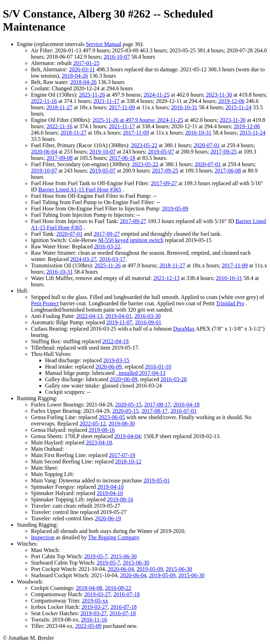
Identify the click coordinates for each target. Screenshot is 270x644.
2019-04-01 (119, 316)
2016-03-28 (174, 379)
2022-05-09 (88, 626)
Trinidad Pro (230, 303)
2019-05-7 (96, 556)
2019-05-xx (95, 601)
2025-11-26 (92, 95)
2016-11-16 (94, 620)
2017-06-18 (122, 158)
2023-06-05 (112, 417)
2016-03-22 (107, 246)
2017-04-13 (152, 373)
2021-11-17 (107, 101)
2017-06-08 (228, 171)
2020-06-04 (44, 152)
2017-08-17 (157, 405)
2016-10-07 (117, 57)
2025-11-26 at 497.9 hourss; (125, 120)
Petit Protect (45, 303)
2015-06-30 (124, 556)
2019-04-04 (127, 436)
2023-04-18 (99, 443)
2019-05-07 (161, 152)
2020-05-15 (128, 405)
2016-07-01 (184, 411)
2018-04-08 (89, 588)
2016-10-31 (184, 107)
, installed (128, 373)
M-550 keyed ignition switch (131, 240)
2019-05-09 (175, 209)
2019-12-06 (232, 101)
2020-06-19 (108, 518)
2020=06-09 (123, 379)
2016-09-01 (148, 322)
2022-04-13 (89, 316)
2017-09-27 (164, 183)
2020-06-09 (108, 367)
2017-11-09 (122, 107)
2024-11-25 (156, 95)
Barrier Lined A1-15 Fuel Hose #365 (80, 190)
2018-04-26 (75, 76)
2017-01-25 (86, 63)
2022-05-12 (93, 424)
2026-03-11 (82, 69)
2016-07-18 (127, 594)
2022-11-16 (44, 101)
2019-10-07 (102, 152)
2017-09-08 (60, 158)
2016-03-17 (112, 259)
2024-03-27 (83, 259)
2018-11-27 (59, 107)
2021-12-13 (166, 278)
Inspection (43, 537)
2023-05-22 (144, 145)
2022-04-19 (115, 341)
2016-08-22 (118, 588)
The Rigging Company (114, 537)
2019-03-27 (98, 594)
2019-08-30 (122, 424)
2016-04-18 (187, 405)
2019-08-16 (102, 430)
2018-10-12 (128, 461)
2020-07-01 (207, 145)
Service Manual (104, 44)
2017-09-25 (224, 152)
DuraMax (184, 329)
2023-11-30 (219, 95)
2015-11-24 (238, 107)
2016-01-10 (158, 367)
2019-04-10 (111, 487)
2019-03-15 (116, 360)
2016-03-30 (147, 316)
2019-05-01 (157, 480)
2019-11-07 (119, 322)
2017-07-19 (122, 455)
